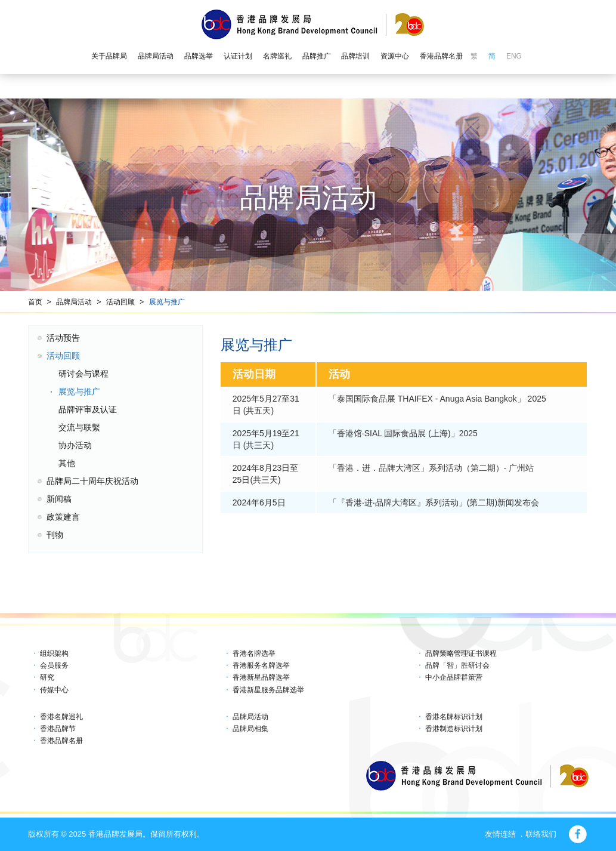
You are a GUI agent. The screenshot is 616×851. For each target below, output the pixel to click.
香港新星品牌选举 (261, 677)
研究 (47, 677)
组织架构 (54, 653)
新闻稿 (59, 499)
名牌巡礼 (277, 56)
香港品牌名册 (441, 56)
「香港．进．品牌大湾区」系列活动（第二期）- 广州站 (431, 468)
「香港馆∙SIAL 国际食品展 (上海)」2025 (403, 433)
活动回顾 (120, 302)
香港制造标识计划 (454, 729)
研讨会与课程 (83, 374)
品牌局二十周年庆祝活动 (92, 481)
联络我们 (541, 834)
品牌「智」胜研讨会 (457, 665)
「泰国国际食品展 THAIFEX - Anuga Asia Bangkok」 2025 (437, 399)
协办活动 (75, 445)
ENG (514, 56)
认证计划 (238, 56)
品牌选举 (199, 56)
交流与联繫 (79, 427)
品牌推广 (317, 56)
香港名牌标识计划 (454, 717)
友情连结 (500, 834)
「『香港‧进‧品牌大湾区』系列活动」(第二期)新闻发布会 (434, 502)
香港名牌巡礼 (61, 717)
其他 (67, 463)
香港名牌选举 (254, 653)
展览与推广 (167, 302)
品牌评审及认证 (88, 409)
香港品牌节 (58, 729)
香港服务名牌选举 (261, 665)
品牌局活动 (156, 56)
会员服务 (54, 665)
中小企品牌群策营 (454, 677)
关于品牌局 (109, 56)
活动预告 (63, 338)
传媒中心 (54, 690)
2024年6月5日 (259, 502)
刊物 (55, 535)
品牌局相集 (250, 729)
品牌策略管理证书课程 (461, 653)
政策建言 (63, 517)
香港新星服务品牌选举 (268, 690)
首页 (35, 302)
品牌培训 (355, 56)
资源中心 (395, 56)
